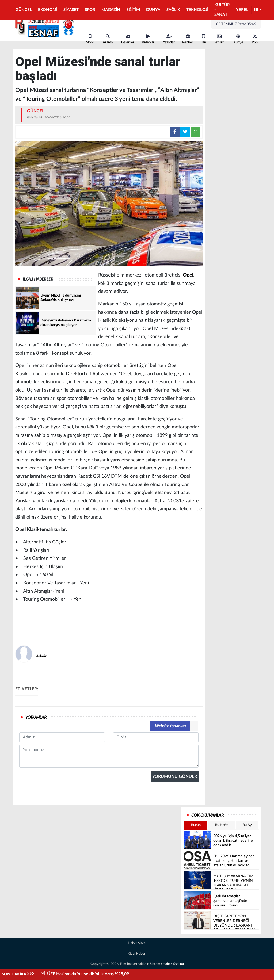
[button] (258, 10)
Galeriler (128, 39)
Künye (238, 39)
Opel (188, 275)
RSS (255, 39)
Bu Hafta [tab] (222, 825)
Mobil (90, 39)
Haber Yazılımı (173, 964)
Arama (108, 39)
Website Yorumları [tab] (170, 726)
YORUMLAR (36, 717)
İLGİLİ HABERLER (38, 279)
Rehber (188, 39)
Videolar (148, 39)
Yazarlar (169, 39)
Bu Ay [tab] (247, 825)
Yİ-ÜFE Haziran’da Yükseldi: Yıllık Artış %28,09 (85, 974)
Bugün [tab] (196, 825)
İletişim (219, 39)
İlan (203, 39)
